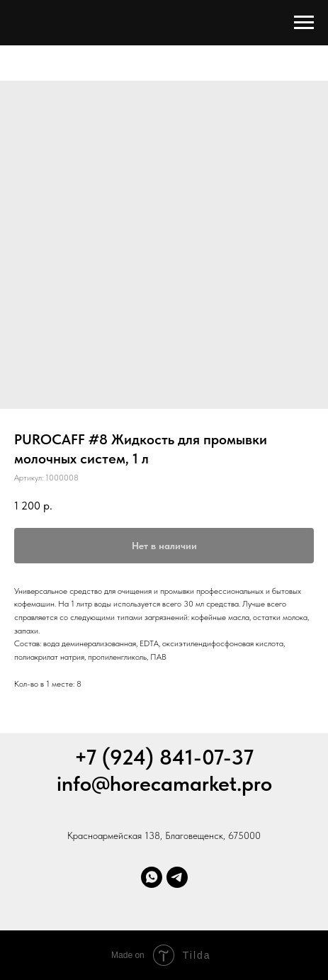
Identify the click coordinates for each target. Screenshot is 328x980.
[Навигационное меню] (304, 23)
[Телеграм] (177, 877)
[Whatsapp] (152, 877)
